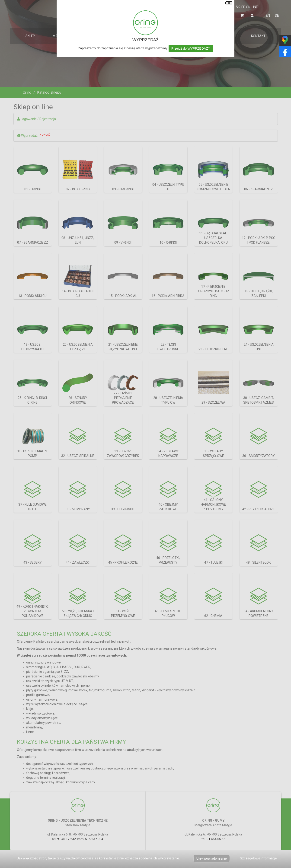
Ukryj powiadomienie (212, 858)
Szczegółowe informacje (258, 858)
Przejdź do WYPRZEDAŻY (191, 48)
